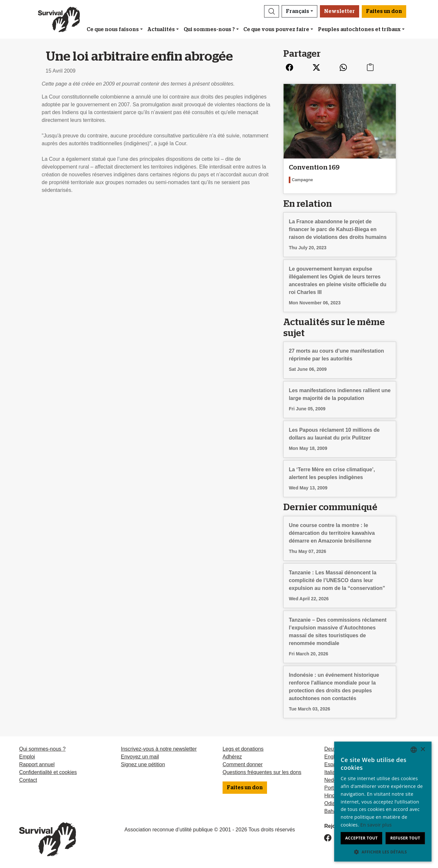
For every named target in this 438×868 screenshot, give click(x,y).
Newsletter (340, 11)
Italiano (333, 772)
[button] (272, 11)
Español (334, 764)
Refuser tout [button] (405, 838)
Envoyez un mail (140, 757)
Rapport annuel (37, 764)
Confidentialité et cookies (48, 772)
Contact (28, 780)
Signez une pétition (143, 764)
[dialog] (383, 802)
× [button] (423, 750)
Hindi (330, 796)
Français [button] (298, 11)
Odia (330, 803)
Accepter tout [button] (361, 838)
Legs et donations (243, 749)
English (333, 757)
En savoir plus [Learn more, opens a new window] (376, 825)
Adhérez (232, 757)
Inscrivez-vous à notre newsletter (159, 749)
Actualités (161, 29)
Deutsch (334, 749)
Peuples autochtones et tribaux (359, 29)
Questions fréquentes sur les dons (262, 772)
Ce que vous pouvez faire (276, 29)
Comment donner (243, 764)
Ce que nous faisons (113, 29)
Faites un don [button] (384, 11)
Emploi (27, 757)
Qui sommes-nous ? (209, 29)
